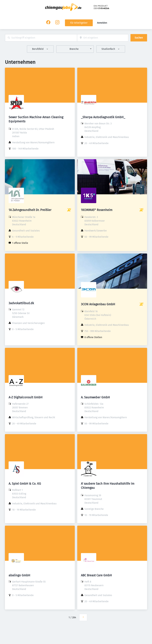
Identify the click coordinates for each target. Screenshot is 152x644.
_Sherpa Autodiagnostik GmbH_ (103, 117)
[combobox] (41, 38)
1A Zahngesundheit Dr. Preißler (30, 210)
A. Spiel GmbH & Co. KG (25, 484)
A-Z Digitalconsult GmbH (26, 397)
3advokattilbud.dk (21, 303)
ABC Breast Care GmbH (96, 575)
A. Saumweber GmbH (95, 397)
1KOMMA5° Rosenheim (97, 210)
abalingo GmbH (19, 575)
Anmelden (102, 23)
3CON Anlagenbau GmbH (98, 304)
